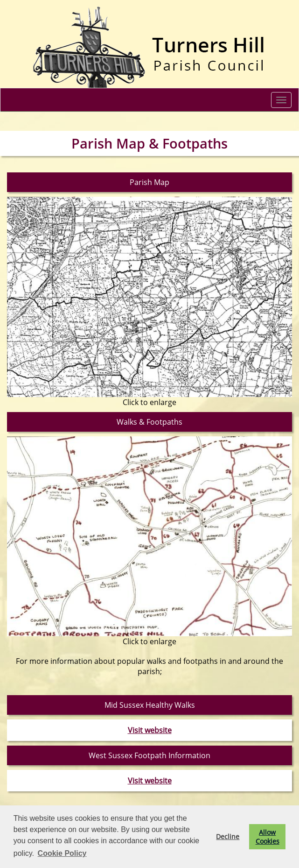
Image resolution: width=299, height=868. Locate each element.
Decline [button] (228, 836)
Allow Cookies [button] (268, 837)
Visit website (150, 730)
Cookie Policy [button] (62, 853)
